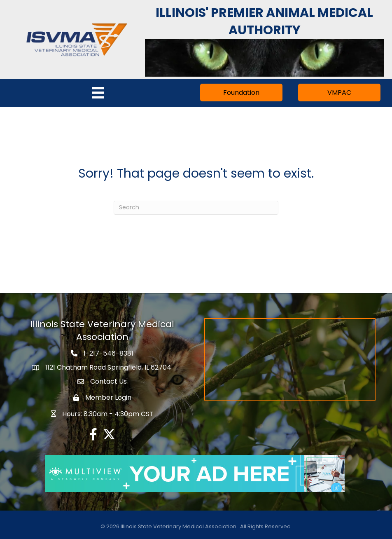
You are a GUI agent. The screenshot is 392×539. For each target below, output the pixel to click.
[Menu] (98, 93)
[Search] (196, 208)
